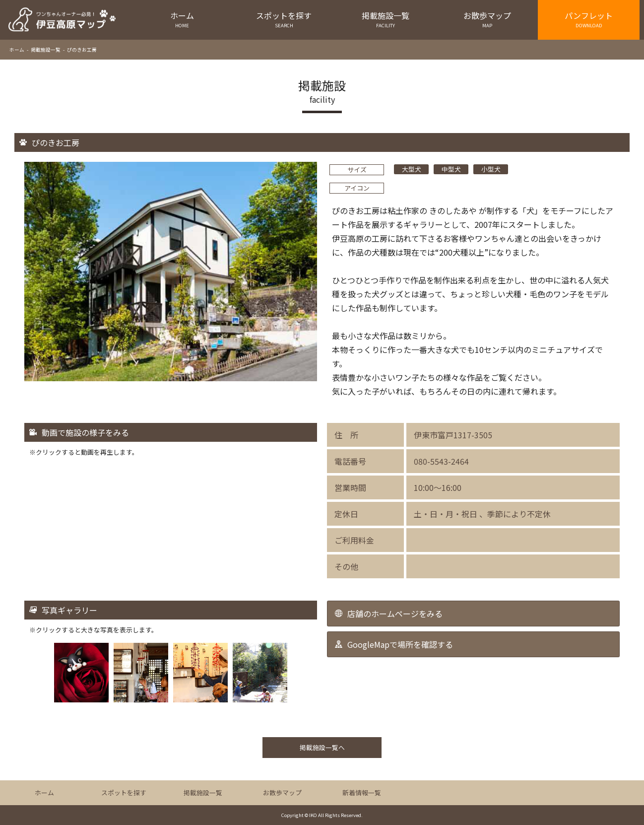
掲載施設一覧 (386, 19)
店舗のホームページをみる (395, 614)
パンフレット (589, 19)
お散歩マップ (487, 19)
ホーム (182, 19)
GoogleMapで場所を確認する (400, 644)
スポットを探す (284, 19)
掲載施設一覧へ (322, 747)
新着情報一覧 (362, 792)
